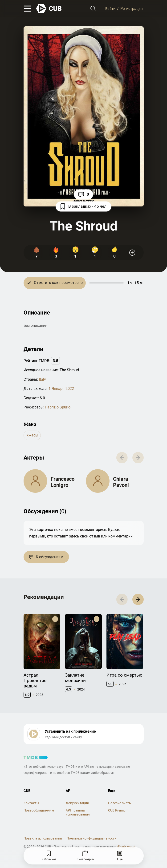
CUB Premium (118, 813)
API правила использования (78, 815)
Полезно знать (120, 805)
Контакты (31, 805)
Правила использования (43, 841)
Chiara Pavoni (121, 483)
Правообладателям (39, 813)
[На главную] (49, 9)
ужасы (32, 435)
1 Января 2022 (61, 389)
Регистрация (132, 9)
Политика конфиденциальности (92, 841)
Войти (110, 9)
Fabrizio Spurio (58, 407)
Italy (42, 379)
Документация (77, 805)
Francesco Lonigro (63, 483)
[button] (137, 601)
